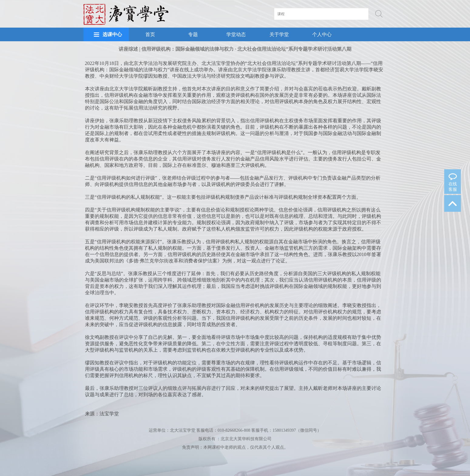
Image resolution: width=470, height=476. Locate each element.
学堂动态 (236, 34)
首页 (150, 34)
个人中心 (322, 34)
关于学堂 (279, 34)
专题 (193, 34)
